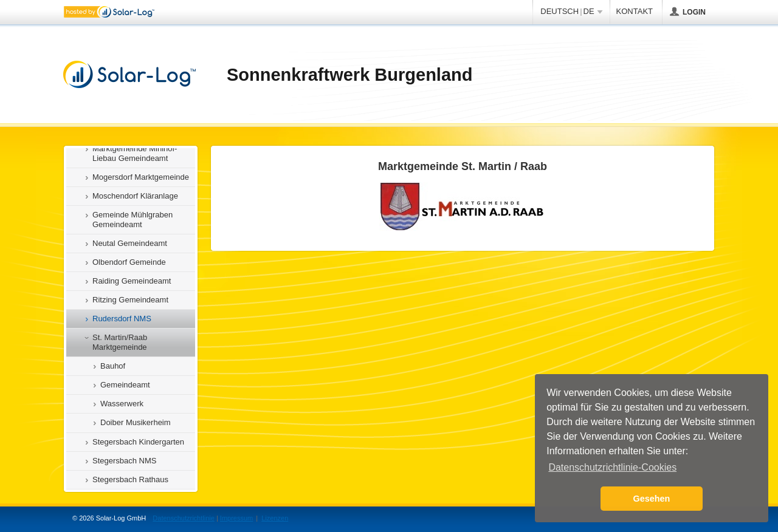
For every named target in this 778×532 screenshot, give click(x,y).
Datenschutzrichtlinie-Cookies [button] (612, 467)
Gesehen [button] (652, 499)
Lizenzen (275, 518)
